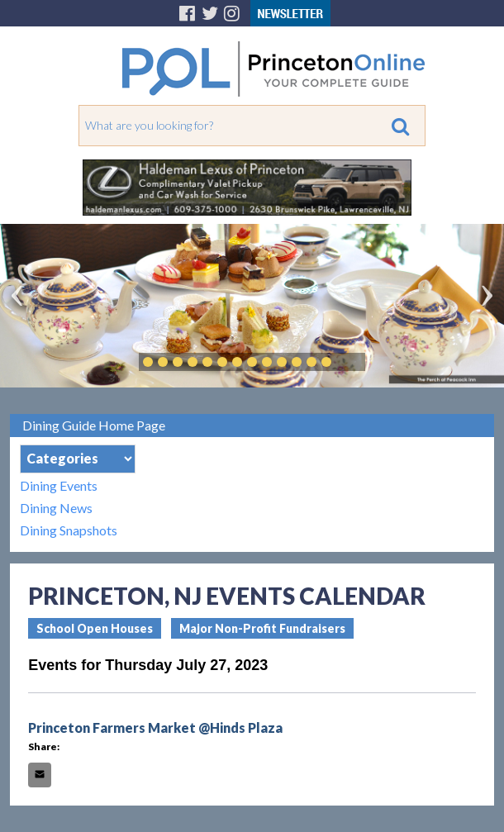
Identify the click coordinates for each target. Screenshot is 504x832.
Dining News (56, 508)
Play (351, 362)
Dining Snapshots (69, 530)
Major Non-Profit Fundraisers (262, 628)
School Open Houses (95, 628)
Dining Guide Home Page (94, 425)
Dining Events (59, 485)
